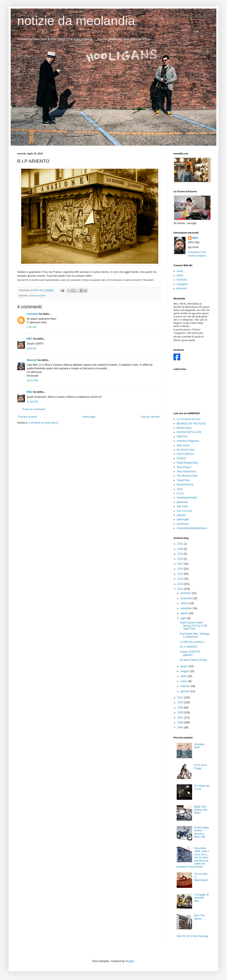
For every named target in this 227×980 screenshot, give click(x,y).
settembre (187, 608)
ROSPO (181, 458)
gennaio (185, 691)
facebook (182, 280)
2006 (181, 723)
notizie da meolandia (76, 21)
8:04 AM (31, 349)
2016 (181, 569)
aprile (184, 676)
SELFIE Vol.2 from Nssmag (192, 936)
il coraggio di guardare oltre (201, 898)
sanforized (183, 524)
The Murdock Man (187, 476)
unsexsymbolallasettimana (192, 528)
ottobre (185, 603)
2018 (181, 559)
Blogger (130, 961)
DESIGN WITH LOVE (189, 432)
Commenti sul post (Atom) (43, 423)
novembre (187, 598)
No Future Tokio (186, 450)
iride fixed (182, 506)
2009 (181, 708)
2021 (181, 544)
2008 (181, 712)
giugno (185, 666)
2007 (181, 718)
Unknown (33, 314)
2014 (181, 579)
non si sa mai (184, 511)
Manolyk (32, 360)
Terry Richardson (186, 472)
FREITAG (182, 437)
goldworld (182, 502)
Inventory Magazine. (188, 441)
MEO (30, 339)
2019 (181, 554)
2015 (181, 574)
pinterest (182, 288)
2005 (181, 727)
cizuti (180, 489)
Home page (89, 417)
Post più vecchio (150, 417)
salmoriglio (183, 519)
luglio (184, 618)
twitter (180, 275)
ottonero (181, 515)
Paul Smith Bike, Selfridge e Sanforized (195, 635)
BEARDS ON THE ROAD (191, 424)
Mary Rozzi (183, 445)
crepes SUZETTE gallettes (190, 653)
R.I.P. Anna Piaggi (201, 767)
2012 (181, 589)
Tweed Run (183, 480)
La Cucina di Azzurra (189, 419)
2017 (181, 564)
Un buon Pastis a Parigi (193, 660)
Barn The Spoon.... (199, 917)
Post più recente (28, 417)
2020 (181, 549)
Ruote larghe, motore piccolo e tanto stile (202, 832)
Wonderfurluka (185, 485)
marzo (184, 681)
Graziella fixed (199, 746)
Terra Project (184, 467)
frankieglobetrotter (187, 498)
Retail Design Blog (187, 463)
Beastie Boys (184, 428)
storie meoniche (37, 296)
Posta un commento (34, 409)
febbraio (186, 686)
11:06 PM (32, 402)
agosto (185, 613)
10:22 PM (32, 381)
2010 (181, 702)
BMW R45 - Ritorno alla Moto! (201, 810)
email (180, 271)
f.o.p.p (180, 493)
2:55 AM (31, 327)
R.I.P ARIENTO (189, 647)
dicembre (186, 593)
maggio (185, 671)
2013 (181, 584)
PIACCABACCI (185, 454)
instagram (182, 284)
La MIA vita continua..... (193, 642)
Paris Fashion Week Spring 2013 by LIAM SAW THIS (193, 626)
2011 (181, 698)
